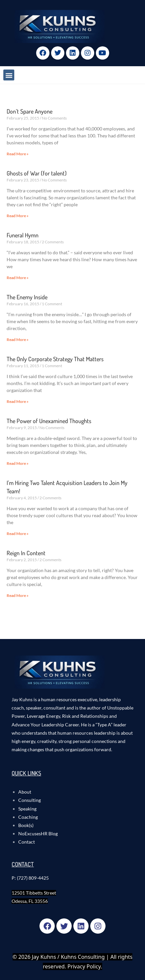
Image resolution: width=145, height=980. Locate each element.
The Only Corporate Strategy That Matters (55, 359)
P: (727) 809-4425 (30, 878)
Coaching (28, 817)
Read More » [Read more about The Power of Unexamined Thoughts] (18, 463)
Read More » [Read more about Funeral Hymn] (18, 278)
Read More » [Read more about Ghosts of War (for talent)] (18, 216)
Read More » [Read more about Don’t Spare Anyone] (18, 154)
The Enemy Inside (27, 297)
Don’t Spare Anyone (30, 111)
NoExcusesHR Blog (38, 833)
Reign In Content (26, 553)
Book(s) (26, 825)
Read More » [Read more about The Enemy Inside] (18, 340)
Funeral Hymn (23, 235)
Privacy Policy (84, 966)
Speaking (27, 809)
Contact (27, 842)
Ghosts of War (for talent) (37, 173)
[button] (9, 75)
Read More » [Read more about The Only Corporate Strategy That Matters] (18, 401)
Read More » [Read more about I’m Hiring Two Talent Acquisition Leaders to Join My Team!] (18, 534)
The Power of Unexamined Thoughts (49, 421)
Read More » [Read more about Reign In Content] (18, 595)
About (25, 792)
